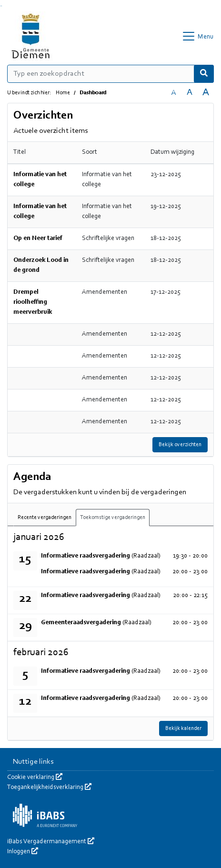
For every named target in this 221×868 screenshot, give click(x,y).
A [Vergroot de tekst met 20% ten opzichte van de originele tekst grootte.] (190, 93)
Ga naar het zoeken (1, 6)
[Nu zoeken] (204, 74)
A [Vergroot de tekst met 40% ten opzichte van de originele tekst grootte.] (206, 93)
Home (63, 93)
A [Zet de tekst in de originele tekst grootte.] (173, 93)
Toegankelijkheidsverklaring (49, 788)
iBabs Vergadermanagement (51, 842)
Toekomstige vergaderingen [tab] (113, 518)
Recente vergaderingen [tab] (45, 518)
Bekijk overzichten (180, 445)
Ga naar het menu (2, 6)
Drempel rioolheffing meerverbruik (33, 302)
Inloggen (23, 852)
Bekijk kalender (183, 728)
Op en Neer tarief (38, 239)
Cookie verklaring (35, 778)
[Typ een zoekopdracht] (110, 74)
